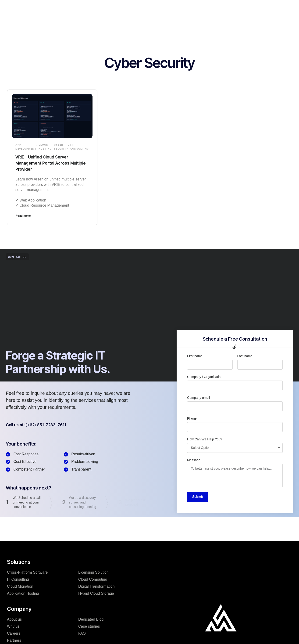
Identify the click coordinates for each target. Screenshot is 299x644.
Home (73, 8)
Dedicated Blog (91, 620)
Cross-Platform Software (27, 573)
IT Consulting (80, 147)
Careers (14, 634)
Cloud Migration (20, 587)
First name (195, 356)
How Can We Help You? (205, 439)
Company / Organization (205, 377)
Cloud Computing (93, 580)
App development (26, 147)
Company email (198, 398)
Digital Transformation (96, 587)
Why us (13, 627)
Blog (168, 8)
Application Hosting (23, 594)
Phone (192, 418)
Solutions (94, 8)
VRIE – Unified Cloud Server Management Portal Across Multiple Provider (46, 163)
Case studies (145, 8)
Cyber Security (61, 147)
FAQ (82, 634)
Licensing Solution (93, 573)
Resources (189, 8)
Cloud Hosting (45, 147)
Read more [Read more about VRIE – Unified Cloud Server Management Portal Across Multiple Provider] (23, 216)
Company (118, 8)
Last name (245, 356)
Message (194, 460)
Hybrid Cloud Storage (96, 594)
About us (14, 620)
